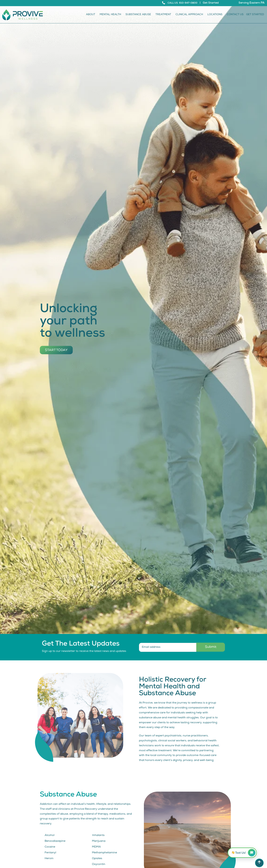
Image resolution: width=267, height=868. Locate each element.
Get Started (211, 3)
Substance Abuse (139, 15)
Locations (216, 15)
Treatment (164, 15)
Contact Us (235, 15)
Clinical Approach (190, 15)
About (91, 15)
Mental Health (111, 15)
